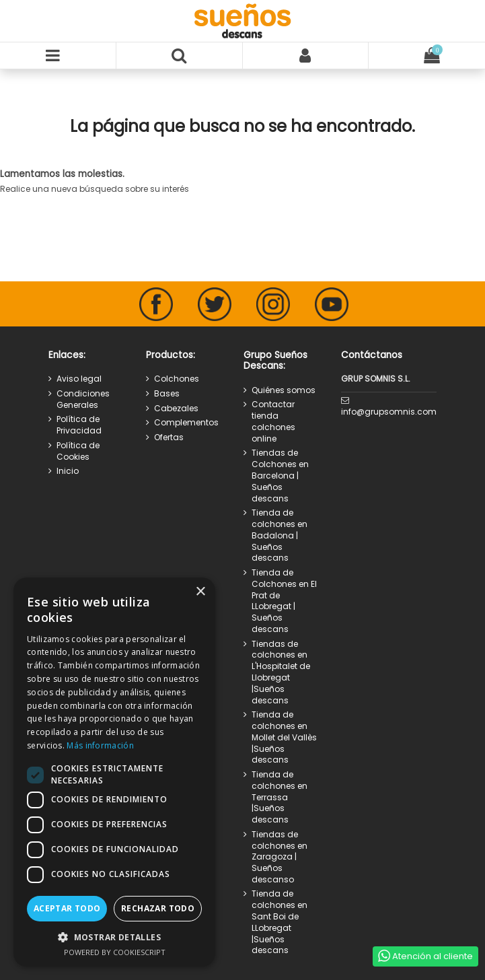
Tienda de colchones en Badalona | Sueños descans (279, 535)
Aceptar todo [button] (67, 908)
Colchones (177, 379)
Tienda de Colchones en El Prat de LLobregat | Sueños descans (284, 601)
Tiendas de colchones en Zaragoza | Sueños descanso (279, 857)
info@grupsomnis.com (389, 412)
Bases (167, 394)
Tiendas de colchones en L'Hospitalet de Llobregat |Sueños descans (281, 672)
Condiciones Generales (83, 399)
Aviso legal (79, 379)
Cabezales (176, 409)
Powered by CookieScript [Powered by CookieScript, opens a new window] (115, 952)
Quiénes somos (284, 390)
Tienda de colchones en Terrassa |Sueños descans (279, 797)
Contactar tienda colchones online (273, 421)
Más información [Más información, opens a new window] (100, 745)
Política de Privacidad (79, 425)
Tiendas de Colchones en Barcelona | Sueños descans (280, 476)
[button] (114, 937)
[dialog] (114, 772)
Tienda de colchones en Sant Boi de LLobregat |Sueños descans (279, 922)
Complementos (186, 423)
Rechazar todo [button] (158, 908)
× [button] (200, 592)
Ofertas (169, 438)
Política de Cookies (78, 451)
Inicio (68, 471)
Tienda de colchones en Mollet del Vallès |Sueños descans (284, 737)
